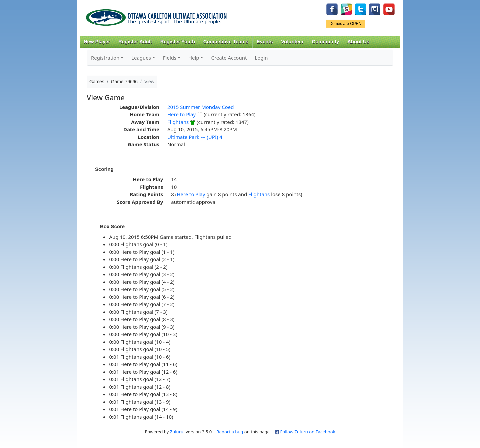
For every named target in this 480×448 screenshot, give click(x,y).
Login (261, 58)
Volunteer (292, 42)
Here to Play (181, 114)
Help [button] (194, 58)
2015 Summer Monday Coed (201, 107)
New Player (97, 42)
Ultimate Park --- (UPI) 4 (195, 137)
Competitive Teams (226, 42)
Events (265, 42)
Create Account (229, 58)
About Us (358, 42)
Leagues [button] (141, 58)
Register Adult (135, 42)
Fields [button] (170, 58)
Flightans (178, 122)
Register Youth (178, 42)
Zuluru (177, 432)
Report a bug (230, 432)
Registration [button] (105, 58)
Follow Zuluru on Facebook (307, 432)
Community (326, 42)
